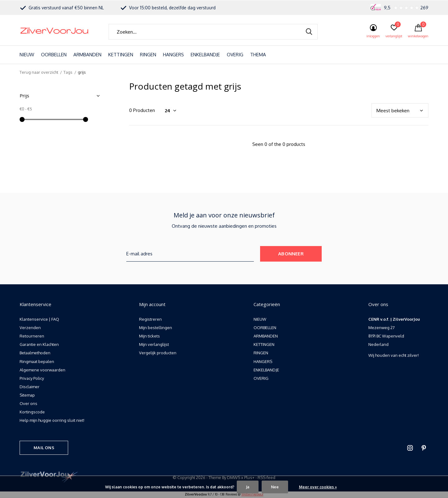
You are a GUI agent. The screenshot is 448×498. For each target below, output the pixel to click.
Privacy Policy (32, 378)
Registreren (150, 319)
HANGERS (173, 55)
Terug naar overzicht (39, 72)
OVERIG (235, 55)
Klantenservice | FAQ (39, 319)
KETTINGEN (121, 55)
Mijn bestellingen (156, 328)
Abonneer (291, 254)
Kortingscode (32, 412)
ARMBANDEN (87, 55)
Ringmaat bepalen (37, 361)
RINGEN (148, 55)
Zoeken (309, 32)
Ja (248, 487)
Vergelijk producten (158, 353)
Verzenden (30, 328)
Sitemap (27, 395)
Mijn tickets (149, 336)
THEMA (258, 55)
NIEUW (27, 55)
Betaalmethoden (35, 353)
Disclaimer (30, 387)
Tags (68, 72)
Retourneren (32, 336)
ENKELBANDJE (205, 55)
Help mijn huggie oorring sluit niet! (52, 420)
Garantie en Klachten (39, 344)
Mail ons (44, 448)
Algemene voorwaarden (42, 370)
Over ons (28, 403)
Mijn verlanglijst (154, 344)
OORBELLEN (54, 55)
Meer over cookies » (318, 487)
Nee (275, 487)
